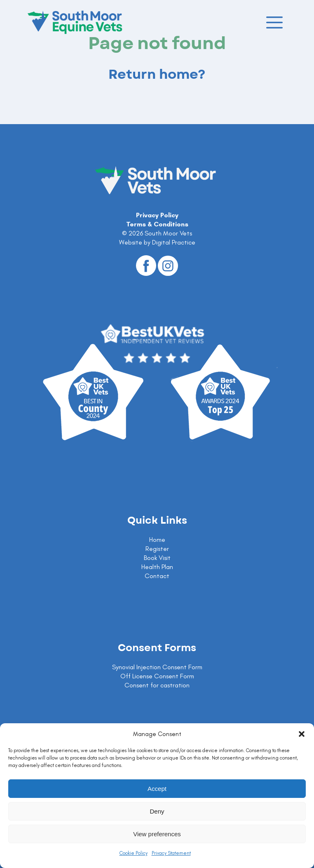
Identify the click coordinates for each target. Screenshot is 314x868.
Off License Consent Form (157, 676)
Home (157, 540)
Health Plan (157, 567)
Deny (157, 811)
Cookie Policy (134, 853)
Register (157, 549)
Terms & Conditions (157, 224)
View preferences (157, 834)
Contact (157, 576)
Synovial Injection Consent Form (157, 667)
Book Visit (157, 558)
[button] (302, 734)
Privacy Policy (157, 215)
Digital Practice (174, 242)
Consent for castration (157, 685)
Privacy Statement (171, 853)
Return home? (157, 75)
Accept (157, 789)
